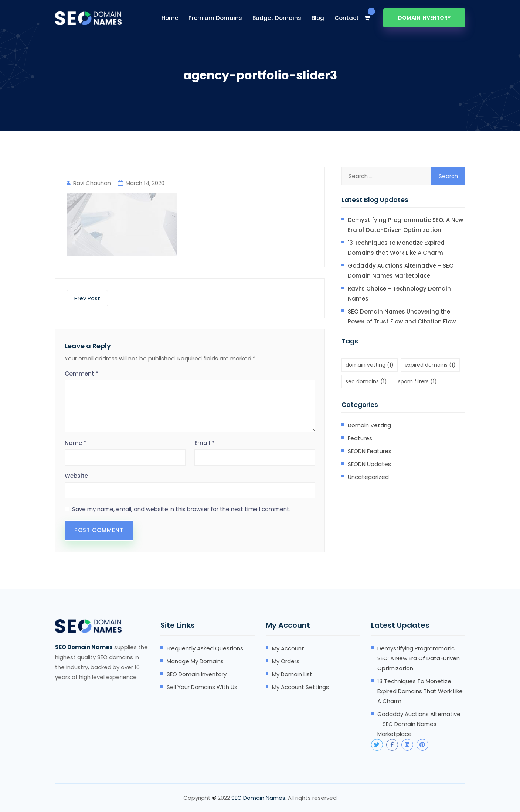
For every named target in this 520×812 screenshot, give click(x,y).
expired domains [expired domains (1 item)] (430, 365)
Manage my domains (195, 661)
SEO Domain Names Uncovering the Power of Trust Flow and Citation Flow (402, 316)
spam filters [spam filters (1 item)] (417, 381)
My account (288, 648)
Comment (82, 374)
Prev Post (87, 298)
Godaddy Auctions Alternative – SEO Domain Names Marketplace (401, 271)
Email (205, 443)
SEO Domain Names (258, 798)
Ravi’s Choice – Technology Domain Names (399, 294)
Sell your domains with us (202, 687)
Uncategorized (368, 477)
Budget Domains (277, 18)
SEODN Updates (369, 464)
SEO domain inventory (197, 674)
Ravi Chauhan (92, 183)
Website (76, 476)
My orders (286, 661)
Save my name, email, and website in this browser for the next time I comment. (181, 509)
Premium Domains (215, 18)
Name (76, 443)
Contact (347, 18)
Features (360, 438)
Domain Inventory (424, 18)
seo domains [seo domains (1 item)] (366, 381)
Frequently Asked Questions (205, 648)
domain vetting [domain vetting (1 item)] (370, 365)
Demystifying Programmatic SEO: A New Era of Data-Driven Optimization (405, 225)
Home (170, 18)
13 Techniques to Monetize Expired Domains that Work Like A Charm (396, 248)
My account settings (300, 687)
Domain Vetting (369, 425)
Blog (318, 18)
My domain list (292, 674)
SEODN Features (370, 451)
